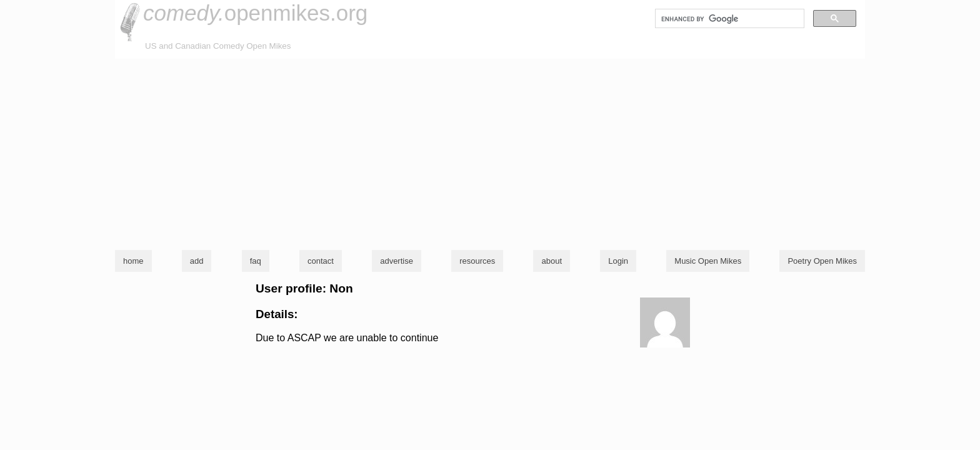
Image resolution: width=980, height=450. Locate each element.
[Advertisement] (490, 152)
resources (477, 261)
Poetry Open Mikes (822, 261)
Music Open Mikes (708, 261)
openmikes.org (255, 13)
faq (256, 261)
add (197, 261)
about (552, 261)
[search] (728, 19)
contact (321, 261)
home (133, 261)
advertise (397, 261)
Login (618, 261)
